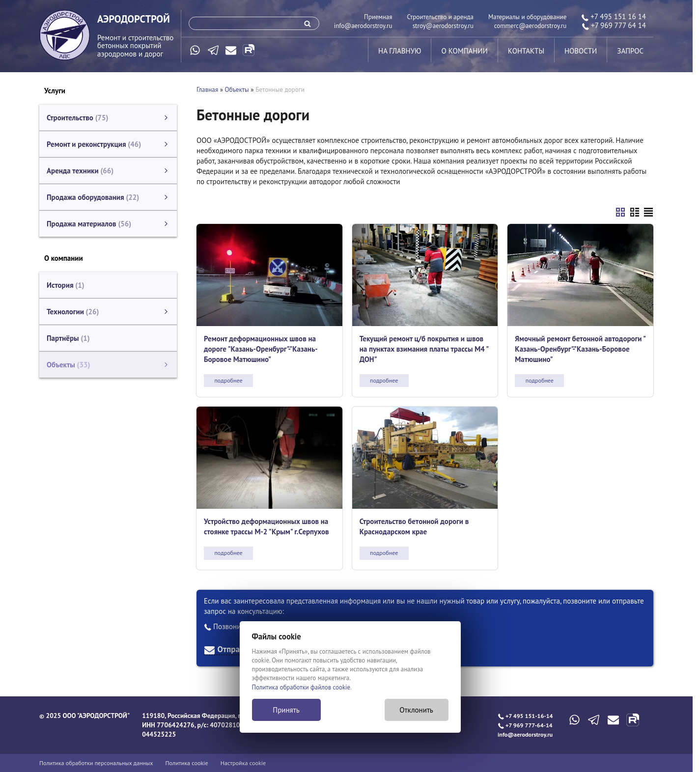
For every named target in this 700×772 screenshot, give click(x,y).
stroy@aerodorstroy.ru (443, 26)
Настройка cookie (243, 763)
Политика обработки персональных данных (96, 763)
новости (581, 51)
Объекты (237, 90)
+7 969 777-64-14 (525, 725)
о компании (464, 51)
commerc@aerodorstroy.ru (531, 26)
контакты (526, 51)
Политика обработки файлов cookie (301, 687)
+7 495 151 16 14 (614, 16)
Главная (207, 90)
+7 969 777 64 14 (614, 25)
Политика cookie (187, 763)
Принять (286, 710)
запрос (630, 51)
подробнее (228, 380)
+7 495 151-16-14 (525, 716)
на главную (400, 51)
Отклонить (416, 710)
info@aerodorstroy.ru (363, 26)
